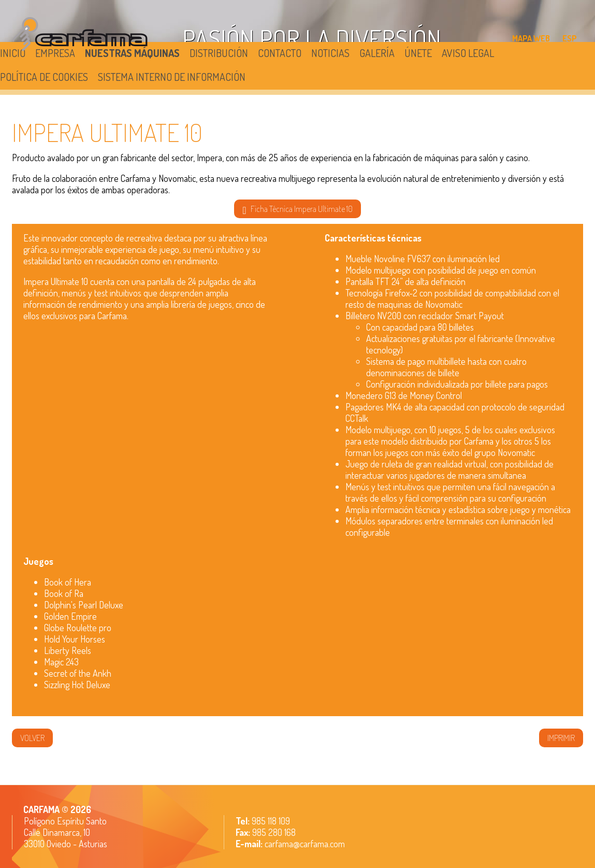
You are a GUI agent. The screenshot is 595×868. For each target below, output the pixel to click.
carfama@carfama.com (305, 844)
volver (32, 738)
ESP (570, 38)
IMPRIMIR (561, 738)
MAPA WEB (531, 38)
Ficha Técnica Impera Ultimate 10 (297, 209)
